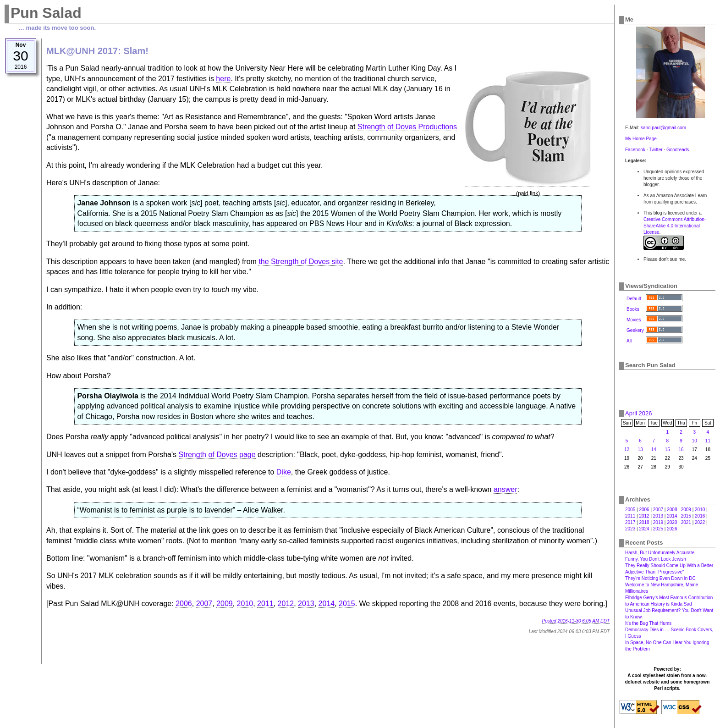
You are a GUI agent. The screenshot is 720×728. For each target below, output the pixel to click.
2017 (630, 522)
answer (506, 489)
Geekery (635, 330)
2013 (306, 604)
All (629, 341)
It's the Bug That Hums (648, 623)
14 (654, 449)
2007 (204, 604)
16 (681, 449)
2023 (630, 529)
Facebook (635, 150)
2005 (630, 510)
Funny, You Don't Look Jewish (656, 559)
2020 (672, 522)
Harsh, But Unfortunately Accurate (660, 553)
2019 (658, 522)
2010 (245, 604)
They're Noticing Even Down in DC (660, 578)
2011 (265, 604)
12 (627, 449)
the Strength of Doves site (301, 262)
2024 (644, 529)
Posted (576, 621)
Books (633, 309)
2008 (672, 510)
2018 (644, 522)
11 (708, 441)
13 (640, 449)
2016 (700, 516)
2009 (225, 604)
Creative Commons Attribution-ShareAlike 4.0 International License (675, 226)
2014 (327, 604)
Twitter (656, 150)
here (223, 79)
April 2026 (639, 413)
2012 (286, 604)
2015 (347, 604)
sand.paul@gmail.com (663, 128)
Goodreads (678, 150)
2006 (184, 604)
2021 (686, 522)
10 (695, 441)
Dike (284, 472)
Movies (634, 320)
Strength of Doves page (217, 455)
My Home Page (641, 139)
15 (668, 449)
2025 (658, 529)
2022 (700, 522)
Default (634, 299)
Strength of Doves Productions (407, 127)
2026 (672, 529)
